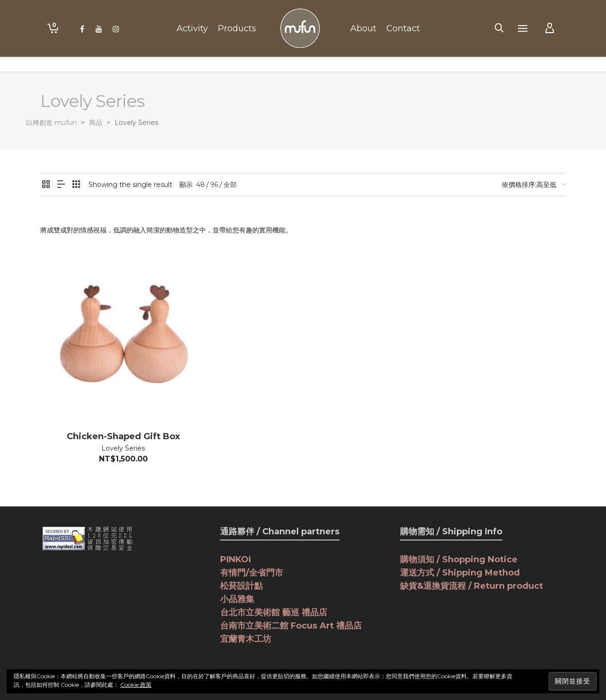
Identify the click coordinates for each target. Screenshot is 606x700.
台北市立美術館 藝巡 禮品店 (274, 612)
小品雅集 (237, 599)
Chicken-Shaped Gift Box (123, 436)
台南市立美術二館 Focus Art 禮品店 (291, 626)
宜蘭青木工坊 (246, 639)
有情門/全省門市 (252, 573)
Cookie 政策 (136, 685)
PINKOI (236, 559)
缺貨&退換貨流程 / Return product (472, 586)
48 (201, 185)
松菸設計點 (241, 586)
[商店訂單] (534, 185)
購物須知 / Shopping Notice (459, 559)
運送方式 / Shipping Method (460, 573)
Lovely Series (123, 448)
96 (214, 185)
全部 (230, 185)
